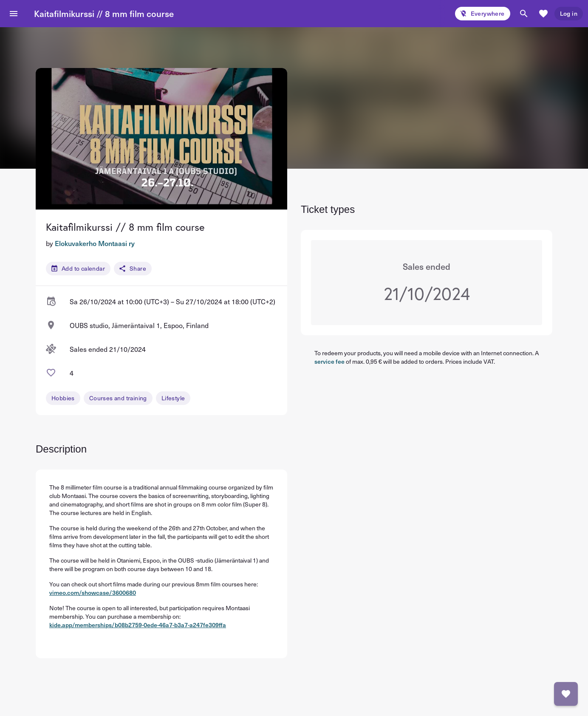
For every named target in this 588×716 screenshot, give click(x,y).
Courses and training (118, 398)
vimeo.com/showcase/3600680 (93, 593)
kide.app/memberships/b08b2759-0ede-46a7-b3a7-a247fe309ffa (138, 625)
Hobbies (63, 398)
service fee (329, 361)
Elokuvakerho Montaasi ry (95, 243)
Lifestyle (173, 398)
